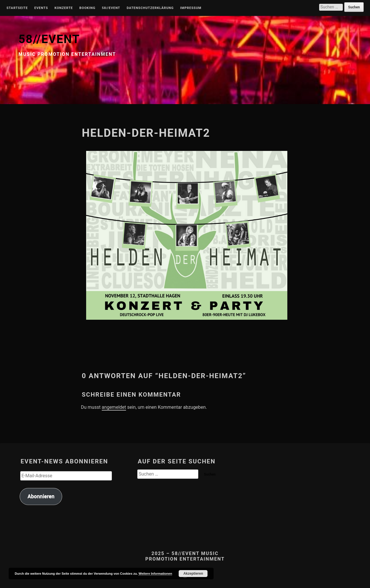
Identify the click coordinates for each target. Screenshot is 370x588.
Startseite (17, 8)
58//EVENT (49, 39)
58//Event (111, 8)
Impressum (191, 8)
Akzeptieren (193, 574)
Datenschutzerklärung (150, 8)
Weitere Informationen (155, 574)
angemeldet (114, 407)
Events (41, 8)
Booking (87, 8)
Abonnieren (41, 496)
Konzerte (64, 8)
